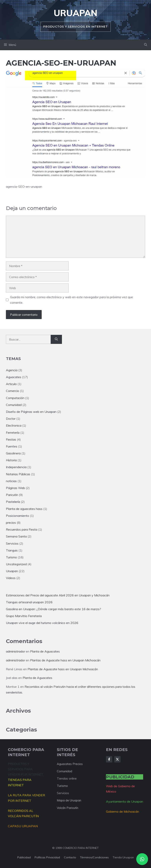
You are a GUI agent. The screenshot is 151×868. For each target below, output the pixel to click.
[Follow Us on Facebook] (109, 759)
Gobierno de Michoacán (122, 811)
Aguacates (14, 377)
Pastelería (13, 502)
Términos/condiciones (94, 857)
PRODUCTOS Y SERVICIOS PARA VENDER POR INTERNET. (26, 769)
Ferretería (13, 433)
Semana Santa (16, 536)
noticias (11, 481)
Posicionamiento (17, 516)
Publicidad (24, 857)
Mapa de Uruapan (69, 800)
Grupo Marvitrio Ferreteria (24, 616)
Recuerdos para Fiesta (22, 529)
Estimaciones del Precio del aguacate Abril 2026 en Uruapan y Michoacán (58, 595)
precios (11, 523)
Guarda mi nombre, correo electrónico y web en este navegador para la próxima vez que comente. (71, 300)
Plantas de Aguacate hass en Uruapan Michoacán (65, 660)
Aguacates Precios (70, 764)
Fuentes (12, 446)
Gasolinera (13, 453)
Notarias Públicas (18, 474)
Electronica (14, 425)
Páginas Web (15, 488)
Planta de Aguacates (45, 651)
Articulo (11, 384)
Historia (11, 460)
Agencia (12, 370)
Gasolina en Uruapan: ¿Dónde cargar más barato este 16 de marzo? (53, 609)
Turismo (11, 557)
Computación (15, 398)
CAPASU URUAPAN (23, 826)
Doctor (11, 419)
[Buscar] (56, 339)
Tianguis (12, 550)
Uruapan (75, 13)
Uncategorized (16, 564)
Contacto (70, 857)
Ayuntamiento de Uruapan (125, 801)
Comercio (12, 391)
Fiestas (11, 439)
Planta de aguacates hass (24, 509)
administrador (15, 651)
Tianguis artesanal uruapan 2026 (29, 602)
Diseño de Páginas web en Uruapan (31, 412)
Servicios (12, 543)
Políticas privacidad (47, 857)
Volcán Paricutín (68, 808)
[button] (146, 45)
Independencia (16, 467)
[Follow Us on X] (117, 759)
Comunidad (14, 405)
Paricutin (12, 495)
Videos (11, 578)
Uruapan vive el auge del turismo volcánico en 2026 (42, 623)
